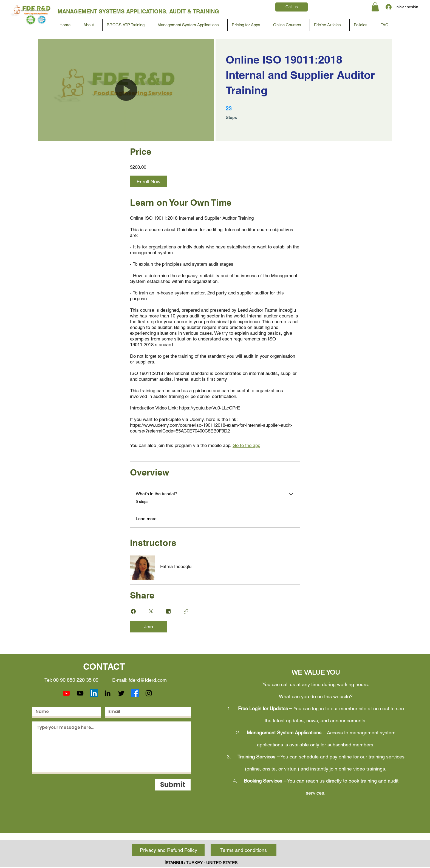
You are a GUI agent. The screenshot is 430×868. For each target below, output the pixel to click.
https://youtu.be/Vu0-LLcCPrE (210, 408)
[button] (375, 7)
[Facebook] (135, 693)
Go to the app (246, 445)
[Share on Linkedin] (168, 611)
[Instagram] (149, 693)
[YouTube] (80, 693)
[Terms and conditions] (244, 850)
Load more (146, 519)
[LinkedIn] (94, 693)
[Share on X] (151, 611)
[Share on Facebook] (133, 611)
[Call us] (292, 7)
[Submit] (173, 785)
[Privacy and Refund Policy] (168, 850)
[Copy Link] (186, 611)
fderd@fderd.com (148, 680)
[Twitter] (121, 693)
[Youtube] (66, 693)
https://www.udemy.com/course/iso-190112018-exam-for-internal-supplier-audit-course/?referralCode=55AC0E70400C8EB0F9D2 (211, 428)
